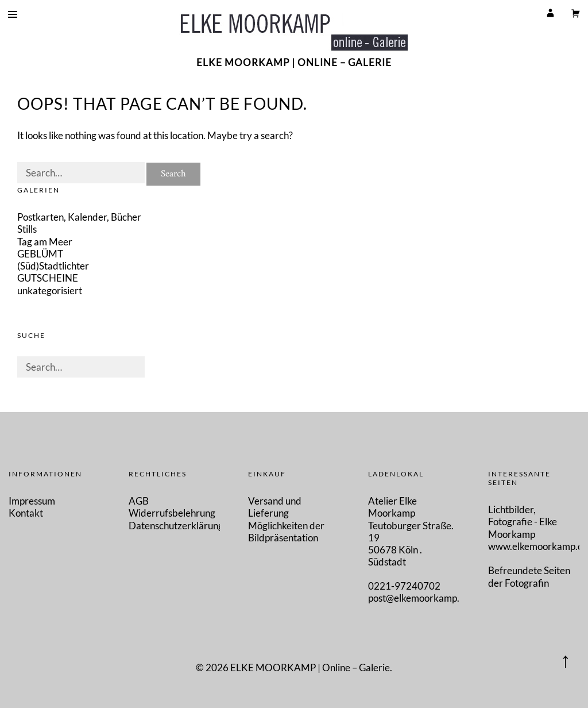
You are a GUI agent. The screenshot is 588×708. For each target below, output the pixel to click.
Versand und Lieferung (275, 507)
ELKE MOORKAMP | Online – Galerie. (311, 667)
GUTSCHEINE (48, 278)
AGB (139, 501)
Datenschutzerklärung (176, 526)
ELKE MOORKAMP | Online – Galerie (294, 62)
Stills (27, 229)
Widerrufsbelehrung (172, 513)
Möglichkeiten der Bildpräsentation (286, 532)
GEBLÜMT (40, 254)
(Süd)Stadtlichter (53, 266)
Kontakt (26, 513)
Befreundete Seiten (529, 570)
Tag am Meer (45, 242)
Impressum (32, 501)
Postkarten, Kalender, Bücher (79, 217)
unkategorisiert (50, 290)
